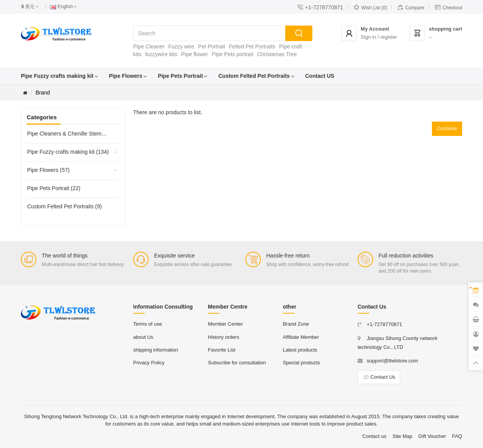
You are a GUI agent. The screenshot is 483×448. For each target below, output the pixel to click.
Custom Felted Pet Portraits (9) (64, 206)
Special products (301, 363)
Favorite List (222, 350)
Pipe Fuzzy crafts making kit (57, 76)
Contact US (320, 76)
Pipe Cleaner (149, 46)
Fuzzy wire (181, 46)
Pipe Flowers (125, 76)
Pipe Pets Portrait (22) (54, 188)
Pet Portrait (212, 46)
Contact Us (379, 377)
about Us (143, 337)
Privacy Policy (149, 363)
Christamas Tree (277, 54)
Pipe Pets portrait (232, 54)
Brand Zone (296, 324)
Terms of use (147, 324)
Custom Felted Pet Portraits (254, 76)
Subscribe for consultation (237, 363)
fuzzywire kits (161, 54)
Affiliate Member (301, 337)
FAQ (457, 436)
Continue (447, 128)
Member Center (225, 324)
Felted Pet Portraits (252, 46)
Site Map (402, 436)
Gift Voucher (432, 436)
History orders (224, 337)
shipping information (156, 350)
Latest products (300, 350)
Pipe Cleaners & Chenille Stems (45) (68, 134)
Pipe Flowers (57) (48, 170)
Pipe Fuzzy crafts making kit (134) (68, 152)
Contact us (374, 436)
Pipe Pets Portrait (181, 76)
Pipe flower (194, 54)
